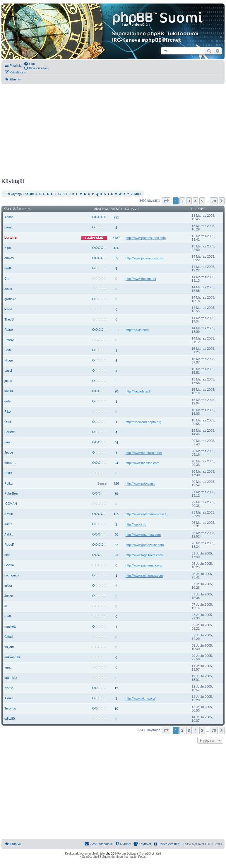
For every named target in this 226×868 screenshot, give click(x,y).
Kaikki (29, 194)
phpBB (110, 854)
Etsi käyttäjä (13, 194)
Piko (7, 411)
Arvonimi (101, 209)
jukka (8, 585)
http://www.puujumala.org (144, 565)
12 (116, 688)
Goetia (9, 565)
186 (116, 248)
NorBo (9, 688)
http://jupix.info (136, 524)
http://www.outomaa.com (143, 535)
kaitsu (9, 391)
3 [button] (189, 201)
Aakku (9, 534)
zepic (8, 289)
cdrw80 (10, 719)
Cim (7, 278)
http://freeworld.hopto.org (143, 422)
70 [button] (214, 201)
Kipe (8, 248)
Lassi (8, 371)
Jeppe (9, 452)
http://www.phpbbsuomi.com (146, 238)
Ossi (8, 422)
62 (116, 545)
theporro (10, 463)
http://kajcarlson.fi (138, 391)
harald (9, 227)
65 (116, 258)
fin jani (9, 647)
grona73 (10, 299)
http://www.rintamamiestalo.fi (146, 514)
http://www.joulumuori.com (144, 258)
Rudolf (9, 545)
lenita (8, 309)
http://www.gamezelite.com (145, 545)
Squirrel (10, 432)
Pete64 (10, 340)
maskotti (10, 626)
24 (116, 463)
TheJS (9, 319)
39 (116, 494)
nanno (9, 442)
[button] (166, 201)
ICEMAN (11, 504)
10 (116, 709)
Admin (9, 217)
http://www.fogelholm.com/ (144, 555)
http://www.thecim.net (141, 279)
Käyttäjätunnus (17, 209)
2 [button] (182, 201)
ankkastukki (13, 657)
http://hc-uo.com (137, 330)
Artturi (9, 514)
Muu (137, 194)
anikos (9, 258)
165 (116, 514)
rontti (8, 616)
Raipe (9, 330)
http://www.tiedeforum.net (144, 453)
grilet (8, 401)
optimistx (11, 678)
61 (116, 330)
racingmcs (12, 575)
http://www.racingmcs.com (144, 576)
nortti (8, 268)
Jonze (9, 596)
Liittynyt (198, 209)
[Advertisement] (112, 131)
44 (116, 442)
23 (116, 555)
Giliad (8, 637)
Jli (6, 606)
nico (7, 555)
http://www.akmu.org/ (141, 698)
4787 (116, 238)
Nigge (9, 360)
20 (116, 391)
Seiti (7, 350)
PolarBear (12, 493)
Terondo (10, 708)
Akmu (8, 698)
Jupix (8, 524)
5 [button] (202, 201)
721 (116, 217)
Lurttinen (11, 237)
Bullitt (8, 473)
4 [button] (195, 201)
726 (116, 483)
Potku (8, 483)
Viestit (117, 209)
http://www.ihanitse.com (143, 463)
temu (8, 667)
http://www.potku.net (140, 483)
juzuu (8, 381)
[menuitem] (29, 64)
